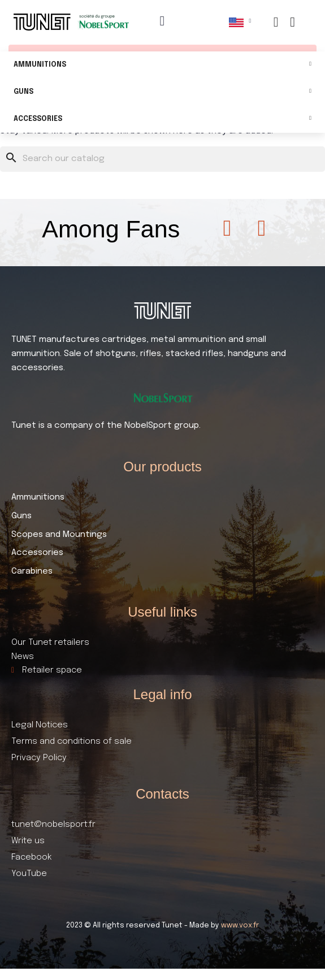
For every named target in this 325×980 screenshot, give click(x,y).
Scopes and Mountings (59, 535)
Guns (162, 92)
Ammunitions (162, 65)
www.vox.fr (240, 925)
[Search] (162, 159)
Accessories (162, 120)
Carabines (32, 571)
